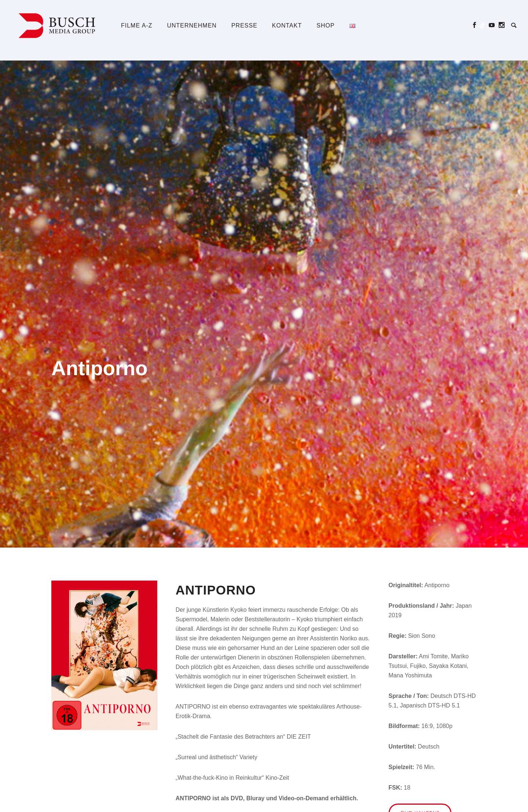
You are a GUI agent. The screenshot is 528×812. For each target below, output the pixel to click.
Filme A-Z (137, 25)
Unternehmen (192, 25)
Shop (325, 25)
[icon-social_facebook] (476, 25)
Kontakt (287, 25)
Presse (244, 25)
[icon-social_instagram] (502, 25)
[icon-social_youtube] (494, 25)
